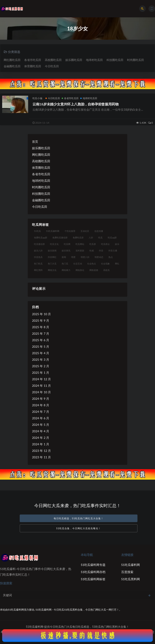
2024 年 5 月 (41, 425)
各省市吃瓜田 (33, 60)
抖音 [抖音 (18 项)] (101, 251)
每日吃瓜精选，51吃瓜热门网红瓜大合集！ (79, 518)
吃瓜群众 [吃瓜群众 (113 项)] (105, 244)
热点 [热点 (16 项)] (111, 257)
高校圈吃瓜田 (53, 60)
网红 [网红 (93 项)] (117, 264)
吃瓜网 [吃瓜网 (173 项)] (67, 244)
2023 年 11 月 (41, 457)
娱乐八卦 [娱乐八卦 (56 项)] (38, 251)
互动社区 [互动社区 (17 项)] (85, 231)
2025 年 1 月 (41, 373)
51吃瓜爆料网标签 (93, 579)
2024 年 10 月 (41, 392)
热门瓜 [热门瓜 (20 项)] (65, 264)
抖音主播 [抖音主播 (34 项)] (113, 251)
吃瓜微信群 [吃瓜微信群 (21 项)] (39, 244)
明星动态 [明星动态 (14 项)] (99, 257)
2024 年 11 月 (41, 386)
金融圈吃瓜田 (12, 66)
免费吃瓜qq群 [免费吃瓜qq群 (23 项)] (41, 238)
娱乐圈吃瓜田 (74, 60)
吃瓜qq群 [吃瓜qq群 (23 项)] (112, 238)
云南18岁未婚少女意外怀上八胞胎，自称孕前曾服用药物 (75, 104)
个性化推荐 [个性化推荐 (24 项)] (70, 231)
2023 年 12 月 (41, 451)
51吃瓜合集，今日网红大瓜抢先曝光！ (79, 528)
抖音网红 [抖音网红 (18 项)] (52, 257)
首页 (35, 142)
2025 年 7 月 (41, 333)
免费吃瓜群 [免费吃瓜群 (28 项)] (78, 238)
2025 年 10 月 (41, 314)
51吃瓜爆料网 (131, 565)
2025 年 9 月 (41, 320)
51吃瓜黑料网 (131, 579)
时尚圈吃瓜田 (136, 60)
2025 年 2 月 (41, 366)
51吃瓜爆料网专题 (93, 565)
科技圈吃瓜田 (115, 60)
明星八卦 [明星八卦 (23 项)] (85, 257)
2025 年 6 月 (41, 340)
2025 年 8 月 (41, 327)
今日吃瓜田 (52, 66)
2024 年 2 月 (41, 438)
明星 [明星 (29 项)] (73, 257)
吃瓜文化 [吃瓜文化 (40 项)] (54, 244)
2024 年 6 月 (41, 418)
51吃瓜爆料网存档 (93, 572)
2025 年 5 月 (41, 347)
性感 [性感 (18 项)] (92, 251)
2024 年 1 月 (41, 444)
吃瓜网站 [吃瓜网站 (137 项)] (80, 244)
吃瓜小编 (37, 98)
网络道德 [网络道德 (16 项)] (94, 270)
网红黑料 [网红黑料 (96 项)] (38, 270)
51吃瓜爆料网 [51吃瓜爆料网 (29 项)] (53, 231)
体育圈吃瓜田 (33, 66)
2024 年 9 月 (41, 399)
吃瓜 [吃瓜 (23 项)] (100, 238)
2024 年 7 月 (41, 412)
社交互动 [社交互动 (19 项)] (78, 264)
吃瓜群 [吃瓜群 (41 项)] (93, 244)
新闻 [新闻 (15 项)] (64, 257)
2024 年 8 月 (41, 405)
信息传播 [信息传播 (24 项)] (99, 231)
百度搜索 (127, 572)
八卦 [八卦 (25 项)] (91, 238)
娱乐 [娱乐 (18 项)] (117, 244)
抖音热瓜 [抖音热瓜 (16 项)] (38, 257)
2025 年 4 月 (41, 353)
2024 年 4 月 (41, 431)
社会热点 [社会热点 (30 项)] (92, 264)
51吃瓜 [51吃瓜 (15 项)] (37, 231)
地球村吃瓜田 (94, 60)
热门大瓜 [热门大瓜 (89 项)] (52, 264)
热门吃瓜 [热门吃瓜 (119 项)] (38, 264)
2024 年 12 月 (41, 379)
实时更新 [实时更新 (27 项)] (80, 251)
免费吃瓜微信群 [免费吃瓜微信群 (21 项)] (60, 238)
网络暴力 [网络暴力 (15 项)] (66, 270)
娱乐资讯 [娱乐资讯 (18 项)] (66, 251)
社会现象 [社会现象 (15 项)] (105, 264)
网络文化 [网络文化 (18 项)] (52, 270)
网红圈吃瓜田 (12, 60)
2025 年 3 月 (41, 360)
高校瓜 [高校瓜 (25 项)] (107, 270)
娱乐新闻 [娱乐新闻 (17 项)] (52, 251)
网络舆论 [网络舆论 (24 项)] (80, 270)
